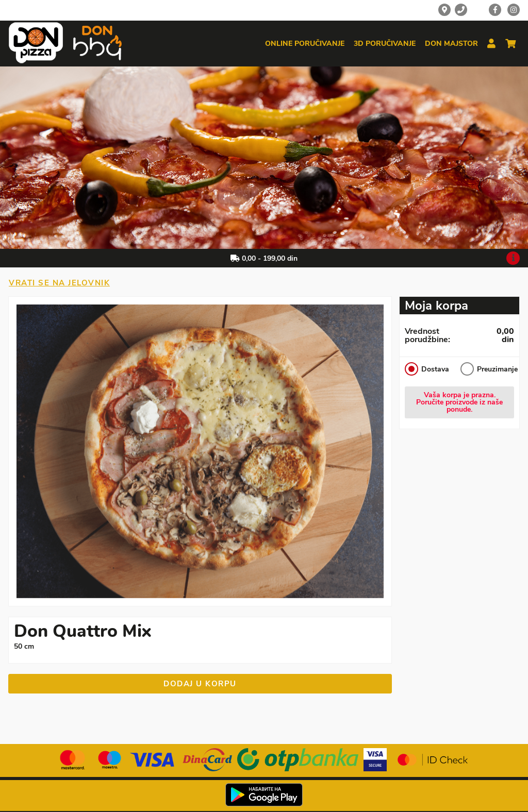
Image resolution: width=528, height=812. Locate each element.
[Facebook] (495, 10)
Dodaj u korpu (200, 684)
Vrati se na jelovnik (59, 283)
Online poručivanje (305, 44)
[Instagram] (514, 10)
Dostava (427, 369)
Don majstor (451, 44)
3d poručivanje (385, 44)
